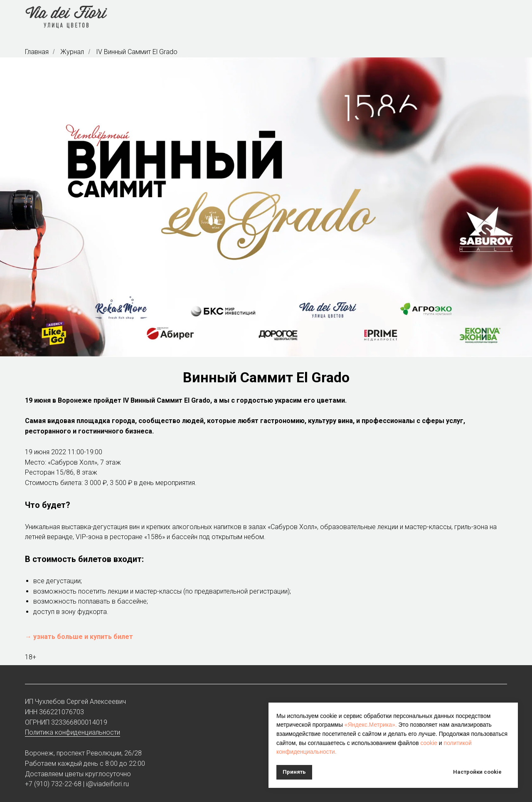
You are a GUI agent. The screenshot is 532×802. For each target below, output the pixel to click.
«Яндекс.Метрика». (371, 725)
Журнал (72, 52)
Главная (37, 52)
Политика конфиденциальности (73, 732)
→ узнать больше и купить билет (79, 637)
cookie (429, 743)
